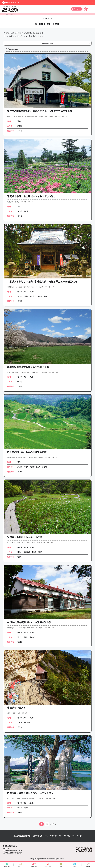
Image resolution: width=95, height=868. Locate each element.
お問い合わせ (38, 836)
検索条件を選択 (48, 43)
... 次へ (53, 824)
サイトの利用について (53, 836)
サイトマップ (77, 836)
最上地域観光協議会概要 (22, 836)
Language (78, 9)
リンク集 (67, 836)
